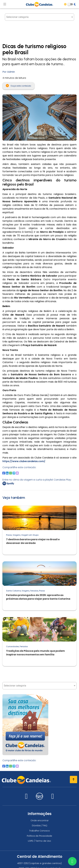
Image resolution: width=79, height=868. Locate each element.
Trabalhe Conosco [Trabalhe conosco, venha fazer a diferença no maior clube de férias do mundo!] (39, 831)
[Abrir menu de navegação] (5, 4)
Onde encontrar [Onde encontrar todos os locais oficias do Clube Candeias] (40, 820)
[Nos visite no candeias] (40, 796)
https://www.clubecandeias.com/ (24, 461)
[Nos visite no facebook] (53, 798)
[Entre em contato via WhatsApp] (72, 861)
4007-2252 (23, 863)
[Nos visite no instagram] (26, 798)
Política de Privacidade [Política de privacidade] (39, 836)
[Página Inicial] (40, 4)
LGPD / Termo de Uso (39, 841)
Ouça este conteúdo (18, 86)
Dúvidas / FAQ (40, 826)
